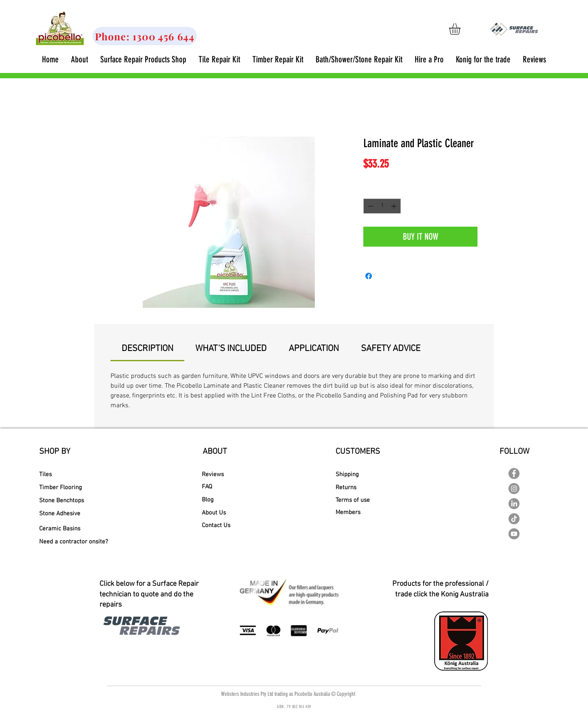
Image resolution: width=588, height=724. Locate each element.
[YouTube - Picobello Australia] (514, 534)
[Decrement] (370, 206)
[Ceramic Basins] (65, 529)
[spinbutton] (382, 206)
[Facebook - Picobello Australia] (514, 473)
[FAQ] (220, 487)
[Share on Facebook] (369, 276)
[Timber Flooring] (66, 488)
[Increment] (395, 206)
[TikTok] (514, 519)
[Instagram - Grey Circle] (514, 489)
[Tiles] (68, 475)
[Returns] (365, 488)
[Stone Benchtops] (62, 501)
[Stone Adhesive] (65, 514)
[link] (461, 29)
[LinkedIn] (514, 504)
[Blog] (212, 500)
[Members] (366, 512)
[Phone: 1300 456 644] (145, 36)
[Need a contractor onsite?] (74, 542)
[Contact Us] (220, 525)
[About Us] (217, 513)
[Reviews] (217, 475)
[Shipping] (366, 475)
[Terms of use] (368, 500)
